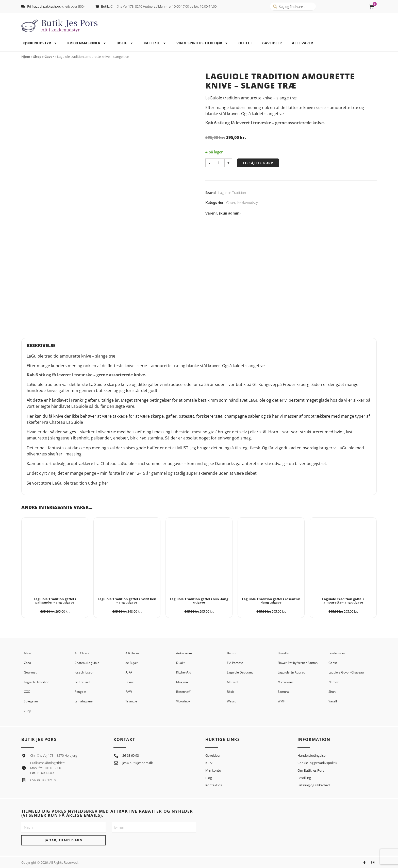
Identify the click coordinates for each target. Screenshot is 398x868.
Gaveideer (272, 43)
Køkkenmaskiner (87, 43)
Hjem (26, 57)
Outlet (245, 43)
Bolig (125, 43)
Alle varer (302, 43)
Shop (37, 57)
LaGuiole (61, 483)
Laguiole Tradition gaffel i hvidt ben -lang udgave (127, 601)
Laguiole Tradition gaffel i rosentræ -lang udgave (271, 601)
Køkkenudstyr (40, 43)
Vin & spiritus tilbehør (202, 43)
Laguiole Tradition (232, 193)
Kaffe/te (155, 43)
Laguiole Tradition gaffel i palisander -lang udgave (55, 601)
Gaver (49, 57)
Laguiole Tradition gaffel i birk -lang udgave (199, 601)
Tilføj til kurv (258, 163)
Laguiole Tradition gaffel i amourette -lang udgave (343, 601)
